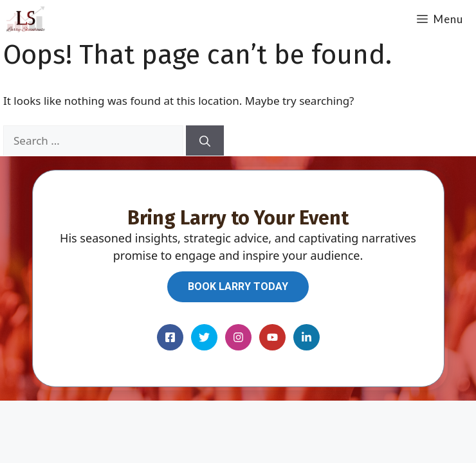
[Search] (205, 141)
